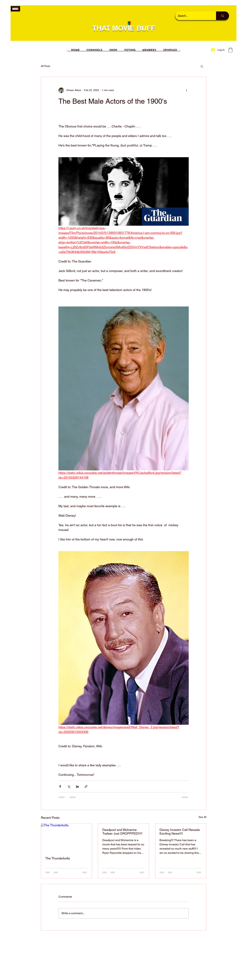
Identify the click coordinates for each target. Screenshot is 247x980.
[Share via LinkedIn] (77, 786)
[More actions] (187, 90)
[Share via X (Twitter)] (69, 786)
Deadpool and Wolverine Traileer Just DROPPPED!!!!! (122, 832)
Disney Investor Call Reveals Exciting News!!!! (180, 832)
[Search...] (193, 16)
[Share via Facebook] (60, 786)
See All (202, 817)
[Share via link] (86, 786)
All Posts (46, 66)
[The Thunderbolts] (66, 838)
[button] (230, 50)
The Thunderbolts (58, 858)
